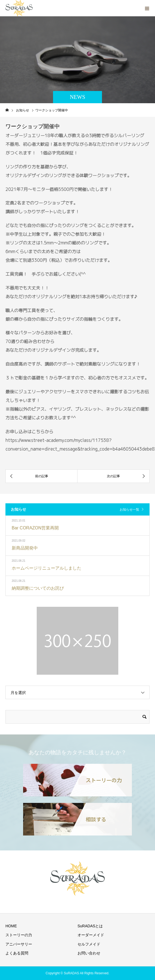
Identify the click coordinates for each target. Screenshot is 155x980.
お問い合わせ (89, 953)
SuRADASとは (90, 926)
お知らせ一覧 (129, 510)
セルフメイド (89, 944)
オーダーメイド (91, 935)
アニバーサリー (19, 944)
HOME (11, 926)
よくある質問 (17, 953)
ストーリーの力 (19, 935)
